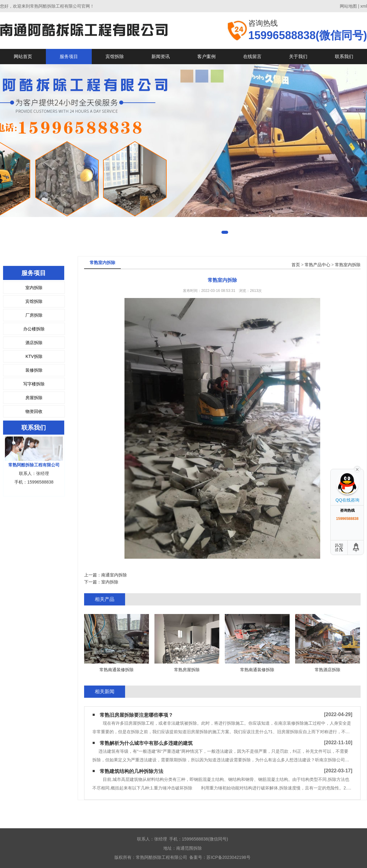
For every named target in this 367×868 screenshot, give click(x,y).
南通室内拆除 (114, 575)
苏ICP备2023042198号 (228, 857)
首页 (296, 265)
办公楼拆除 (34, 329)
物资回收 (34, 411)
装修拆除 (34, 370)
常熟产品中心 (317, 265)
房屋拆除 (34, 398)
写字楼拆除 (34, 384)
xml (364, 6)
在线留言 (252, 56)
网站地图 (348, 6)
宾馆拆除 (115, 56)
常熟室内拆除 (348, 265)
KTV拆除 (34, 356)
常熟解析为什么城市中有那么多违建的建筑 (146, 743)
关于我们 (298, 56)
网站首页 (23, 56)
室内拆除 (34, 288)
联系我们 (344, 56)
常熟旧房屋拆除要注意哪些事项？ (136, 715)
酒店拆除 (34, 343)
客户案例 (206, 56)
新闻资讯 (161, 56)
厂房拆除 (34, 315)
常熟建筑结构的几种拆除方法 (132, 771)
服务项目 (69, 56)
